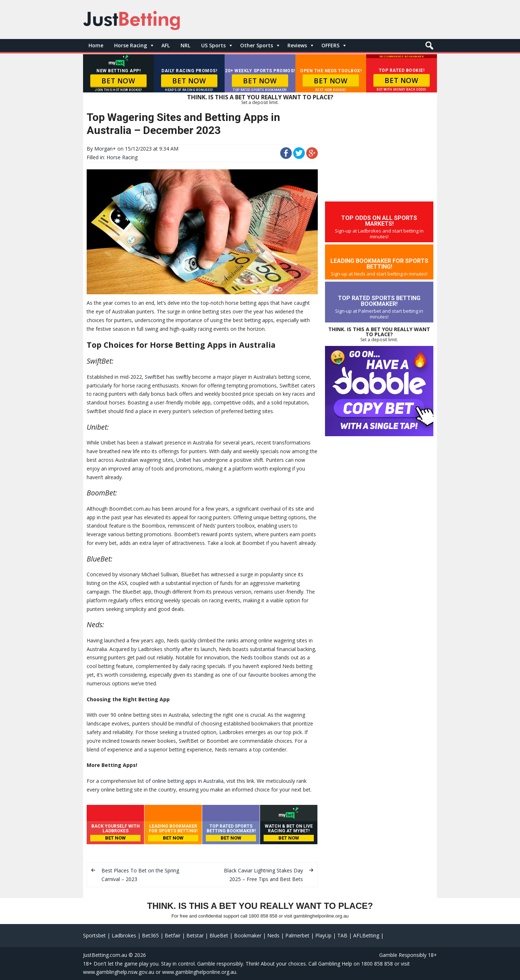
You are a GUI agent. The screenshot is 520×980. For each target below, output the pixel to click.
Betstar (195, 935)
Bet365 (150, 935)
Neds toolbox (256, 657)
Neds (273, 935)
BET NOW (118, 81)
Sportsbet (94, 935)
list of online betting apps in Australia (181, 781)
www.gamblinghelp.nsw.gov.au (119, 972)
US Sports (213, 45)
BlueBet (190, 574)
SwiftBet (155, 377)
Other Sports (257, 45)
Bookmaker (248, 935)
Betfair (173, 935)
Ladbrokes (124, 935)
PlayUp (323, 935)
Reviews (297, 45)
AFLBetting (366, 935)
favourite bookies (268, 675)
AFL (166, 45)
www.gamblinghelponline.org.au (199, 972)
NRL (185, 45)
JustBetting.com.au (105, 955)
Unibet (184, 460)
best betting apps (253, 320)
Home (96, 45)
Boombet (253, 543)
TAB (342, 935)
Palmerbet (297, 935)
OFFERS (330, 45)
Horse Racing (131, 45)
